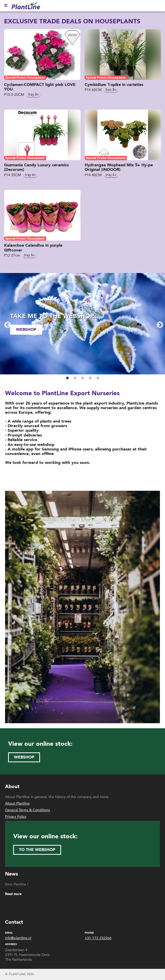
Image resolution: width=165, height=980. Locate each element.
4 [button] (90, 378)
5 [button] (98, 378)
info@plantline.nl (18, 938)
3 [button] (83, 378)
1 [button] (67, 378)
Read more (13, 894)
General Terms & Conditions (27, 810)
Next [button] (159, 324)
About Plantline (17, 803)
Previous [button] (6, 324)
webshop (26, 330)
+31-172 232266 (98, 938)
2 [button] (75, 378)
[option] (82, 324)
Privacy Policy (16, 817)
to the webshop (37, 850)
